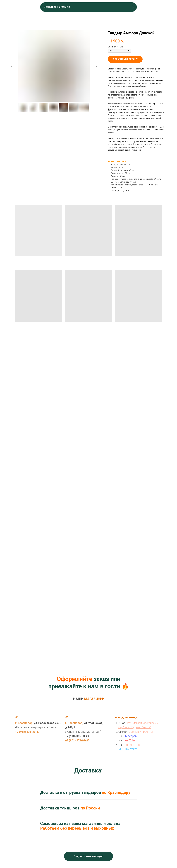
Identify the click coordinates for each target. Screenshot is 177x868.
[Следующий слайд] (96, 66)
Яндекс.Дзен (133, 745)
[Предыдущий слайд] (12, 66)
